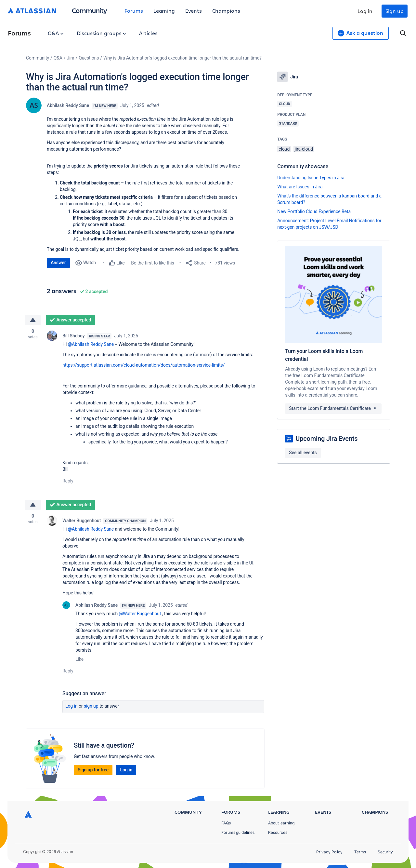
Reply (68, 481)
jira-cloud (304, 149)
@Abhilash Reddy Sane (91, 344)
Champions (226, 11)
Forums (134, 11)
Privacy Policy (329, 852)
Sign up (395, 11)
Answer (58, 263)
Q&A (56, 33)
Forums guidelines (238, 832)
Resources (278, 832)
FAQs (226, 823)
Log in (365, 11)
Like (79, 659)
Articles (148, 33)
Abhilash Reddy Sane (68, 105)
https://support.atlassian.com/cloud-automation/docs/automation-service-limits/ (143, 365)
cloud (284, 149)
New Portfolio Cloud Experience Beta (314, 211)
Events (194, 11)
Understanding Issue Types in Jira (311, 178)
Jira (71, 58)
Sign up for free (93, 770)
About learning (281, 823)
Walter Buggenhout (82, 521)
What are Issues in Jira (300, 187)
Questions (89, 58)
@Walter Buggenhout (140, 614)
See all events (303, 453)
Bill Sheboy (73, 336)
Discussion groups (101, 33)
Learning (164, 11)
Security (385, 852)
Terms (360, 852)
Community (90, 10)
